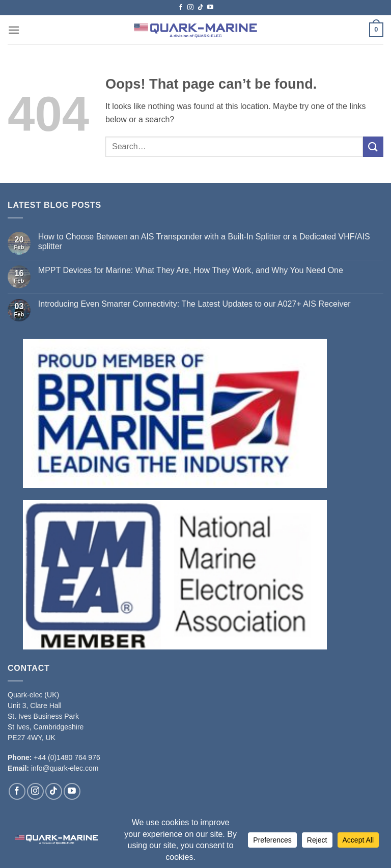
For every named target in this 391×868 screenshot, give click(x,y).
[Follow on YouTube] (210, 8)
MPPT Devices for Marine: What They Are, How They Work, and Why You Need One (191, 270)
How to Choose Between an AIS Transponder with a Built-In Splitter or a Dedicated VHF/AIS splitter (204, 241)
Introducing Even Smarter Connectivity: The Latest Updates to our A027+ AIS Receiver (194, 304)
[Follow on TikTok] (201, 8)
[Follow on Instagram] (190, 8)
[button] (14, 30)
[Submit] (373, 146)
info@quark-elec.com (65, 768)
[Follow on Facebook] (181, 8)
